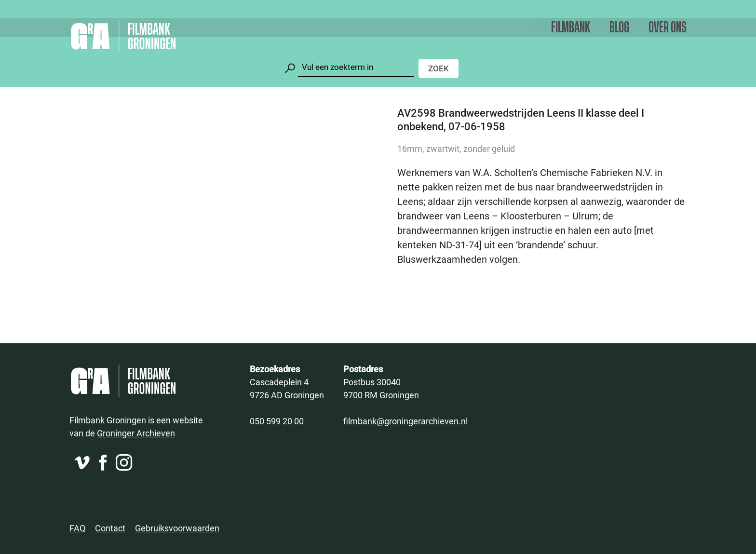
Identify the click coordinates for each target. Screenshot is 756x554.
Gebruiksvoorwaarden (177, 528)
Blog (619, 28)
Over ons (668, 28)
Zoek (439, 68)
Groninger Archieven (136, 433)
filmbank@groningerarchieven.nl (405, 421)
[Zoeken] (356, 67)
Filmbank (571, 28)
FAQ (77, 528)
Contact (110, 528)
